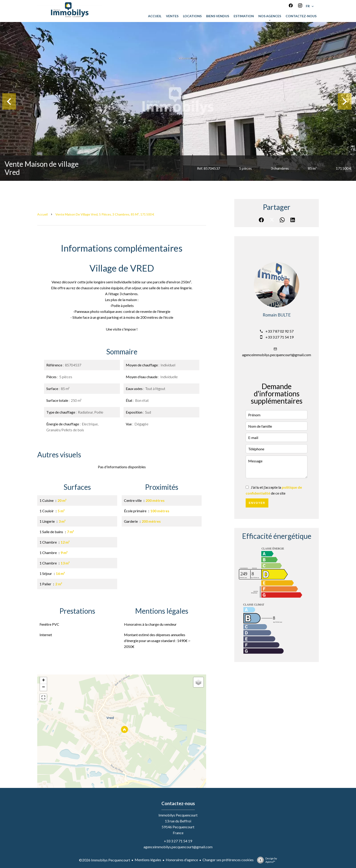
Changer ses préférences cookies (228, 860)
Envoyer (257, 503)
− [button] (43, 687)
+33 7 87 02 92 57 (279, 331)
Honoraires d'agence (182, 860)
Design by (266, 860)
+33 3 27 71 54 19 (279, 337)
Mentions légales (148, 860)
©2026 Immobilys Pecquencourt (105, 860)
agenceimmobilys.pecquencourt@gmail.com (277, 355)
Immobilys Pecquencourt (178, 815)
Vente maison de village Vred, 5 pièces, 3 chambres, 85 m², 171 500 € (105, 214)
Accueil (42, 214)
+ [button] (43, 681)
